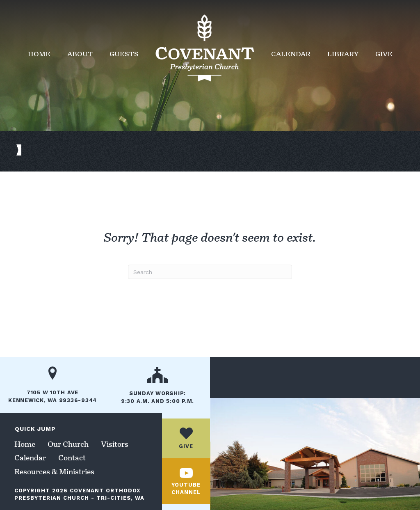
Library (343, 54)
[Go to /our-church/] (157, 388)
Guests (124, 54)
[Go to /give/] (186, 438)
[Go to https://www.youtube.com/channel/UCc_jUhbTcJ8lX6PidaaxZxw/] (186, 481)
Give (384, 54)
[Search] (210, 272)
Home (39, 54)
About (80, 54)
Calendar (291, 54)
